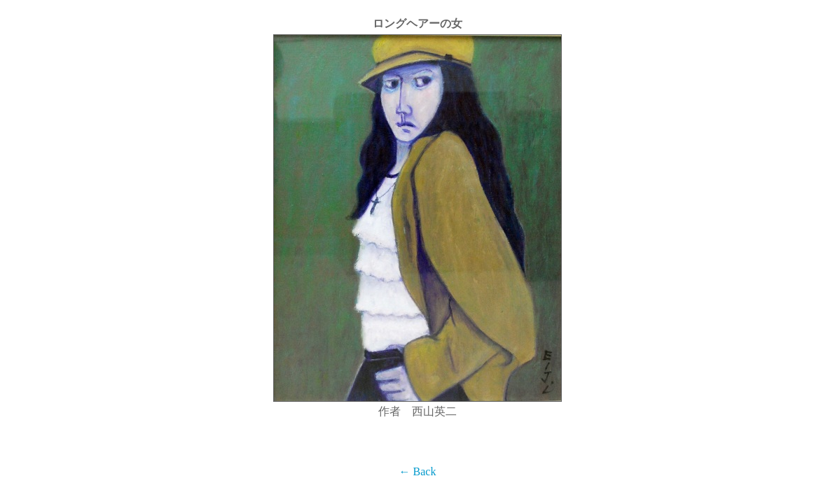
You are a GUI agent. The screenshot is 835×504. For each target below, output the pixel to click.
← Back (418, 471)
